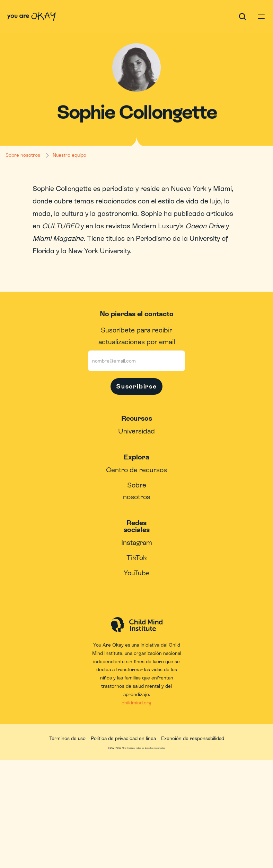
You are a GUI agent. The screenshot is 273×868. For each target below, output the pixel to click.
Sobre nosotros (23, 155)
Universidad (136, 431)
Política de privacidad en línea (123, 738)
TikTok (137, 558)
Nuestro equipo (69, 155)
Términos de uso (67, 738)
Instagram (137, 542)
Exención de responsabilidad (193, 738)
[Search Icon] (243, 17)
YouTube (137, 573)
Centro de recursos (136, 470)
